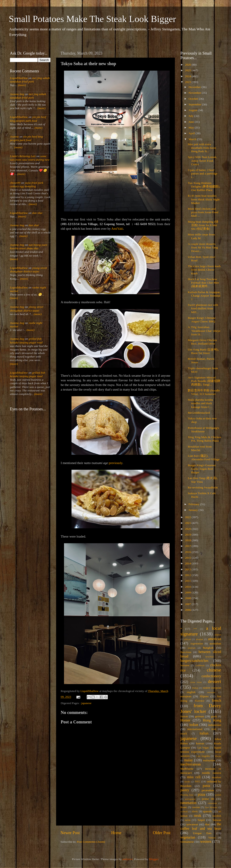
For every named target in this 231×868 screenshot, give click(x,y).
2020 (188, 529)
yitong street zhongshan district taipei (28, 270)
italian (204, 733)
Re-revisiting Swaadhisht (203, 487)
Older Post (162, 833)
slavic (195, 811)
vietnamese (187, 842)
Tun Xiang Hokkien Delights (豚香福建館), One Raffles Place (204, 186)
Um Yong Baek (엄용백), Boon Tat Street (203, 351)
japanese (86, 703)
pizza (202, 795)
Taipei (201, 820)
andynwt (127, 859)
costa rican (196, 682)
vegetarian (188, 837)
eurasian (211, 692)
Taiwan (217, 820)
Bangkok (208, 648)
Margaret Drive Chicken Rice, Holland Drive (202, 342)
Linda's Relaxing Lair (23, 156)
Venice (212, 838)
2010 (188, 587)
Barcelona (186, 652)
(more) (22, 85)
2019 (188, 535)
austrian (192, 648)
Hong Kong (212, 720)
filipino (204, 696)
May (192, 128)
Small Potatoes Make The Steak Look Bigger (92, 19)
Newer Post (70, 833)
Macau (218, 756)
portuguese (190, 799)
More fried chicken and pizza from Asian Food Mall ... (203, 212)
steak (197, 816)
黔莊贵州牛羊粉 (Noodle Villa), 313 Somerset (204, 392)
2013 (188, 569)
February (194, 504)
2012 (188, 575)
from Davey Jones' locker (201, 708)
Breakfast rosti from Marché (200, 448)
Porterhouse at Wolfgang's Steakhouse (203, 430)
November (195, 93)
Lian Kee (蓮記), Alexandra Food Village (204, 458)
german (199, 716)
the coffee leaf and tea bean (201, 826)
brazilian (210, 657)
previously (116, 463)
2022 (188, 517)
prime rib (208, 799)
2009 (188, 592)
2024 (188, 76)
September (195, 104)
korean (200, 743)
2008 (188, 598)
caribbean (200, 665)
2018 (188, 540)
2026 (188, 65)
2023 (188, 82)
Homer (185, 720)
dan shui (37, 213)
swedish (217, 816)
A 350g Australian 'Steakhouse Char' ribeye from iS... (204, 331)
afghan (218, 635)
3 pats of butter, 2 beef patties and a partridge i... (203, 173)
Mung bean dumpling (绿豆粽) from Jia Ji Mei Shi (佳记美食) (203, 225)
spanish (207, 811)
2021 (188, 523)
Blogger (154, 859)
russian (196, 807)
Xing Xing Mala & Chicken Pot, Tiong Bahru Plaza (204, 439)
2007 (188, 604)
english (191, 692)
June (192, 122)
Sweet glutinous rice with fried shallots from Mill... (203, 308)
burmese (185, 665)
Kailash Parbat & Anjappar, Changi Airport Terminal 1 (204, 296)
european (186, 696)
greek (214, 716)
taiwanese (192, 824)
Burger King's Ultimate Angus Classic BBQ (202, 320)
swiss (188, 820)
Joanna (14, 137)
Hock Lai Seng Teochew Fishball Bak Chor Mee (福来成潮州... (203, 283)
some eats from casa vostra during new (30, 158)
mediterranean (191, 764)
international (195, 729)
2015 (188, 558)
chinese (214, 670)
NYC (198, 782)
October (194, 99)
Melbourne (187, 769)
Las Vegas (203, 748)
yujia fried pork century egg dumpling (27, 184)
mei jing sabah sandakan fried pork (30, 80)
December (195, 87)
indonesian (215, 725)
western (206, 842)
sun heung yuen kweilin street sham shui (28, 247)
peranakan (208, 790)
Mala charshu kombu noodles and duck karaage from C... (200, 403)
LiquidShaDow (19, 78)
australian (215, 643)
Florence (200, 701)
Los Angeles (203, 756)
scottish (184, 811)
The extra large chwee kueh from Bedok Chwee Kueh (204, 270)
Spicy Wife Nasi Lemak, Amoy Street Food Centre (203, 161)
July (191, 116)
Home (116, 833)
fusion (184, 716)
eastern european (212, 688)
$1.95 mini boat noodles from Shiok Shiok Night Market (204, 199)
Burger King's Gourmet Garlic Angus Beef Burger (202, 469)
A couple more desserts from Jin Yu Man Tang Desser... (203, 247)
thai (207, 824)
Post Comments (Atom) (91, 842)
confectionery (211, 676)
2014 (188, 563)
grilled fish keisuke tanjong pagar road (26, 340)
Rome (184, 807)
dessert (214, 681)
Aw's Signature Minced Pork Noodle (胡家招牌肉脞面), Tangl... (204, 381)
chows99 (15, 183)
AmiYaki (117, 229)
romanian (212, 803)
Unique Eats (202, 833)
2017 (188, 546)
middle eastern (212, 773)
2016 (188, 552)
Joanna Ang (17, 94)
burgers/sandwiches (194, 661)
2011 (188, 581)
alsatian (199, 639)
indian (194, 725)
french (217, 701)
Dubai (195, 688)
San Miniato (211, 807)
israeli (184, 734)
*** (195, 629)
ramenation (188, 803)
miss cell (194, 777)
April (192, 133)
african (188, 639)
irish (214, 729)
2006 (188, 610)
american (215, 639)
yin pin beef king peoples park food (28, 119)
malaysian (209, 760)
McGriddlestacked (199, 413)
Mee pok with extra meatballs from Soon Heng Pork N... (202, 148)
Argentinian (196, 644)
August (193, 110)
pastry (185, 790)
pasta (206, 786)
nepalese (216, 777)
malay (189, 760)
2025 (188, 70)
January (193, 510)
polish (218, 795)
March (193, 139)
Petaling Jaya (187, 795)
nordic (187, 782)
